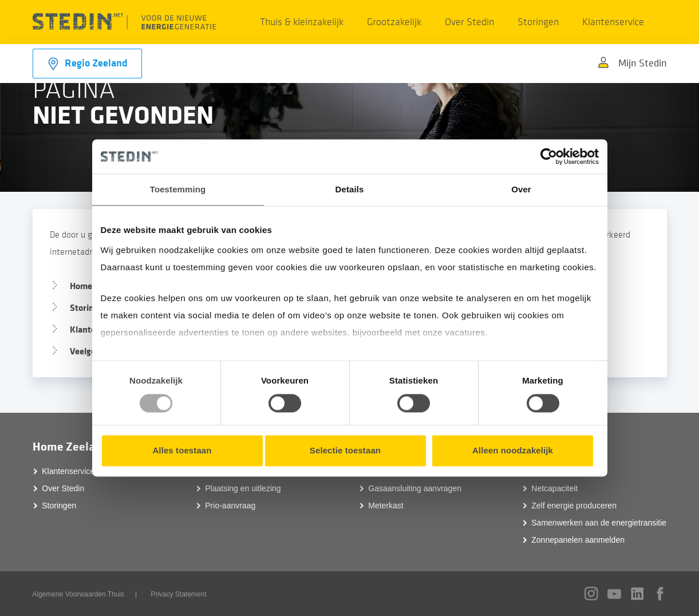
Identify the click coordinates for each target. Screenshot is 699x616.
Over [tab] (521, 189)
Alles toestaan (182, 451)
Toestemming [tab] (178, 189)
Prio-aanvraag (230, 506)
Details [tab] (350, 189)
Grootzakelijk (394, 22)
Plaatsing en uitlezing (243, 488)
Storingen (538, 22)
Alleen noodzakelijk (513, 451)
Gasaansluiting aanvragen (415, 488)
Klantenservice (613, 22)
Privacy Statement (178, 594)
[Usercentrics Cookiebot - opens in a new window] (549, 156)
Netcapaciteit (554, 488)
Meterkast (386, 506)
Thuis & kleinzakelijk (302, 22)
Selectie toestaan (345, 451)
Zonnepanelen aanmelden (578, 540)
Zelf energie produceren (574, 506)
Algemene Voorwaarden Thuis (79, 594)
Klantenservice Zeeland (84, 471)
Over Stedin (469, 22)
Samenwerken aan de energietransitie (599, 523)
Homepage (90, 286)
